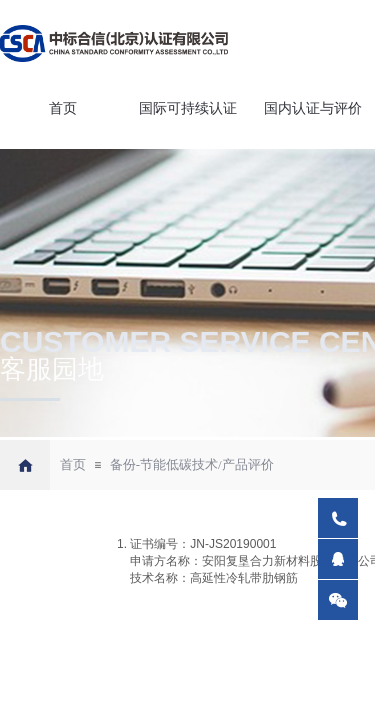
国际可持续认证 (188, 108)
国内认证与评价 (313, 108)
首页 (63, 108)
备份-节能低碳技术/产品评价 (192, 464)
